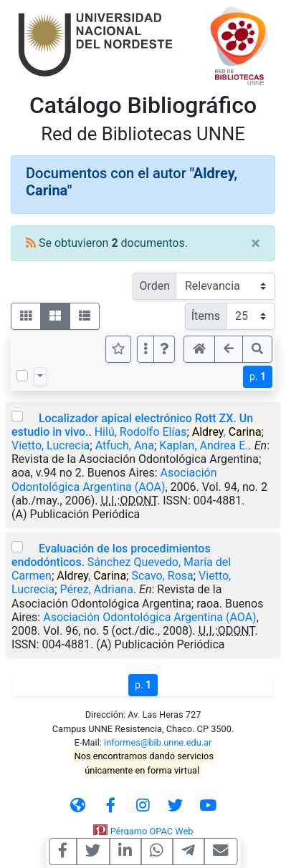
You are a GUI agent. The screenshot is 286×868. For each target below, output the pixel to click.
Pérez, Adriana (97, 589)
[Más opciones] (146, 349)
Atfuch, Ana (125, 445)
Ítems (206, 316)
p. (258, 376)
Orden (154, 286)
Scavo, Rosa (162, 576)
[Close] (256, 243)
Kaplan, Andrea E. (204, 445)
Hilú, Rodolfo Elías (141, 432)
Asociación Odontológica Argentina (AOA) (114, 479)
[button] (164, 349)
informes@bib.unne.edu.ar (158, 742)
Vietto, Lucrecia (51, 445)
